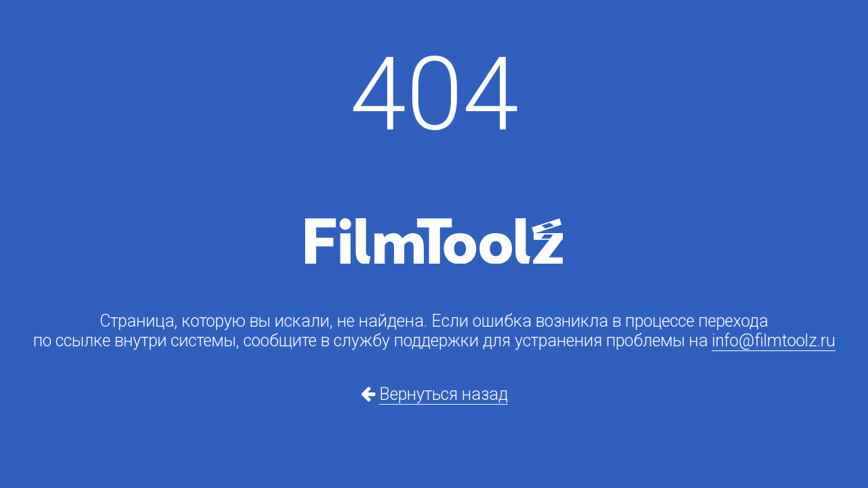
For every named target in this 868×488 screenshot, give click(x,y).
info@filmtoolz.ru (774, 341)
